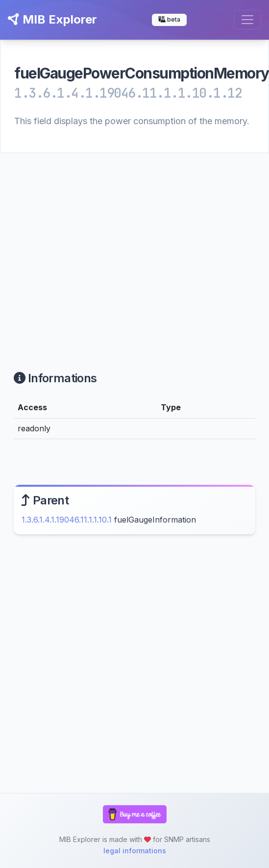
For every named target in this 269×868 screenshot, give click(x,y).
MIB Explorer (52, 19)
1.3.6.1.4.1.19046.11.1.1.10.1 (67, 520)
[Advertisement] (92, 250)
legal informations (135, 851)
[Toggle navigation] (247, 20)
